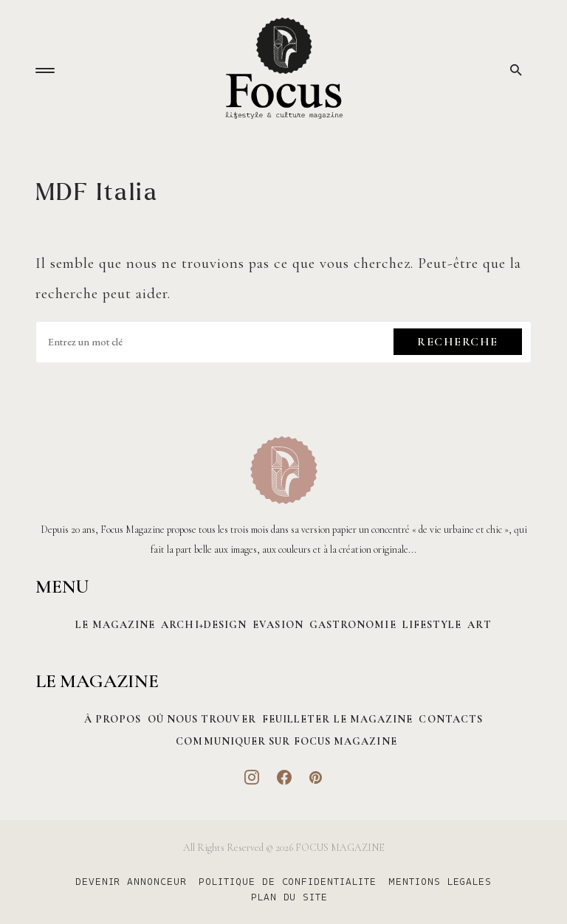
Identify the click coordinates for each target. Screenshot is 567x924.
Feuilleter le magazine (338, 719)
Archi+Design (204, 625)
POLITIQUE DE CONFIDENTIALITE (288, 883)
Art (479, 625)
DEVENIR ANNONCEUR (131, 883)
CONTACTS (451, 719)
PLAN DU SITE (290, 898)
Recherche (458, 342)
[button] (45, 70)
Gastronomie (353, 625)
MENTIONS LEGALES (440, 883)
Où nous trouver (202, 719)
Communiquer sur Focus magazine (286, 741)
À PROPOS (113, 719)
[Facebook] (285, 777)
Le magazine (115, 625)
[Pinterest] (316, 777)
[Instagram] (252, 777)
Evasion (278, 625)
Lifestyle (432, 625)
